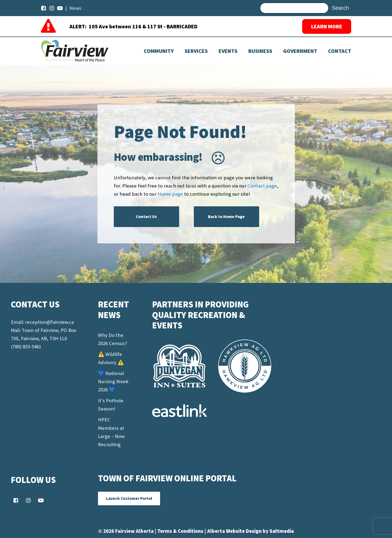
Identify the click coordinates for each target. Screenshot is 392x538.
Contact (340, 51)
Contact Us (146, 217)
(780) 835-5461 (26, 347)
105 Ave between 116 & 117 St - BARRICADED (143, 26)
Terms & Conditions (181, 531)
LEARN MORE (327, 26)
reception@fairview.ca (49, 322)
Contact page (262, 186)
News (75, 8)
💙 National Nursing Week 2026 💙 (113, 381)
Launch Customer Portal (129, 498)
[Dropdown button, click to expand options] (228, 51)
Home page (170, 194)
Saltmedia (282, 531)
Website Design (244, 531)
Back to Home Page (226, 217)
